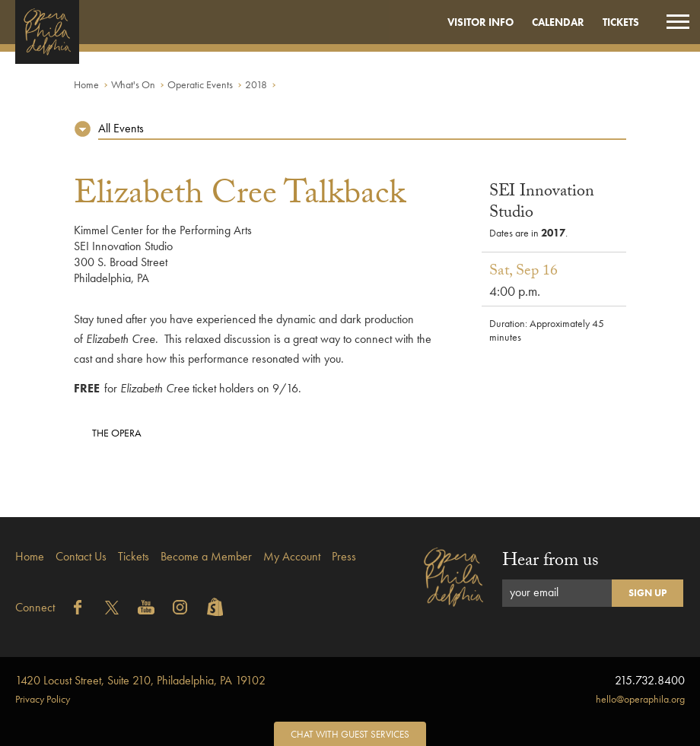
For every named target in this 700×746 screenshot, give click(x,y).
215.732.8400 (650, 680)
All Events (121, 128)
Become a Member (206, 556)
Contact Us (81, 556)
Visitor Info (480, 22)
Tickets (621, 22)
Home (86, 84)
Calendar (558, 22)
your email (534, 592)
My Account (292, 556)
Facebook (78, 608)
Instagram (180, 608)
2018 (256, 84)
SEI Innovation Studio (542, 203)
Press (344, 556)
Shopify (215, 608)
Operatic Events (200, 84)
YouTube (146, 608)
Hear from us (550, 562)
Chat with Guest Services (350, 734)
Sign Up (647, 593)
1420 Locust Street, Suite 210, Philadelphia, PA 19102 (140, 680)
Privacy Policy (43, 699)
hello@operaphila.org (640, 699)
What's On (133, 84)
